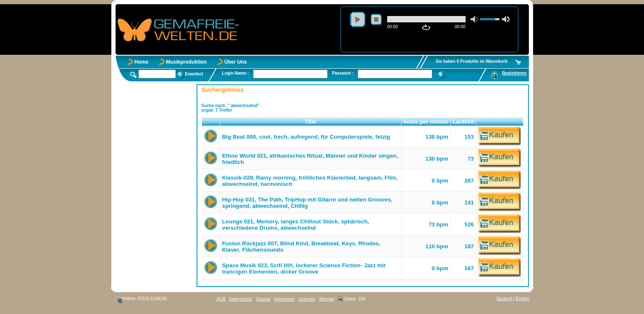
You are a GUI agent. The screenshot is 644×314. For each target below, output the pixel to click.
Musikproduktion (187, 62)
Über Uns (236, 62)
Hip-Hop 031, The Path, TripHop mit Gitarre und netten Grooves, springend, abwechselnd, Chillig (307, 203)
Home (141, 62)
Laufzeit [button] (463, 122)
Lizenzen (307, 299)
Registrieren (514, 73)
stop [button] (376, 19)
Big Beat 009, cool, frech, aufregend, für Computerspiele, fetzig (306, 137)
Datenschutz (241, 299)
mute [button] (474, 19)
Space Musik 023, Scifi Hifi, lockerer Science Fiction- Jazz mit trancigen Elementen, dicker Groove (304, 268)
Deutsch (505, 299)
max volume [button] (506, 19)
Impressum (284, 299)
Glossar (263, 299)
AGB (221, 299)
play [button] (358, 19)
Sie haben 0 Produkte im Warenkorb (472, 61)
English (523, 299)
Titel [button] (311, 122)
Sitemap (327, 299)
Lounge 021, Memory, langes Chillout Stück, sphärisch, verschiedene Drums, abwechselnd (295, 225)
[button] (211, 122)
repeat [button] (426, 27)
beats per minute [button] (426, 122)
